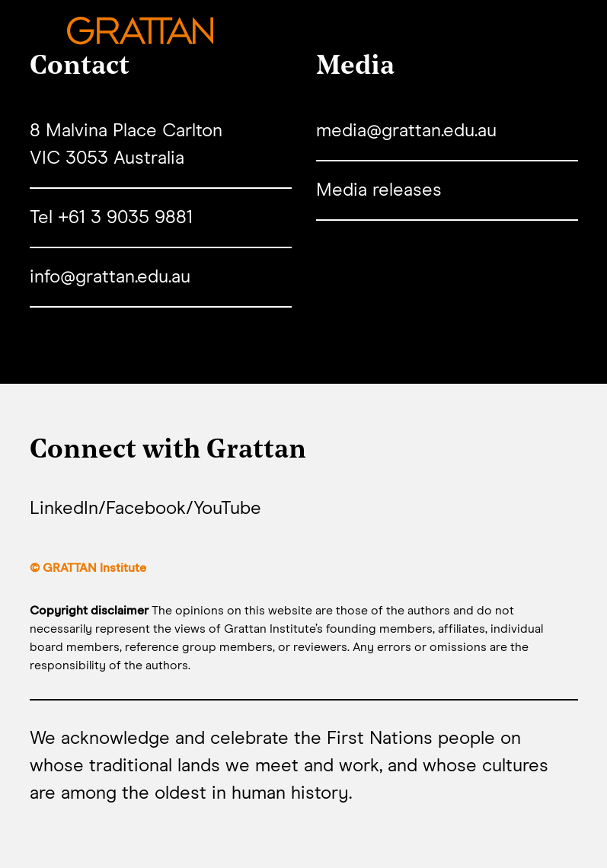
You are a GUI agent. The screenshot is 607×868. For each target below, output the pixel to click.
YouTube (227, 509)
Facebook (146, 509)
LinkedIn (64, 509)
